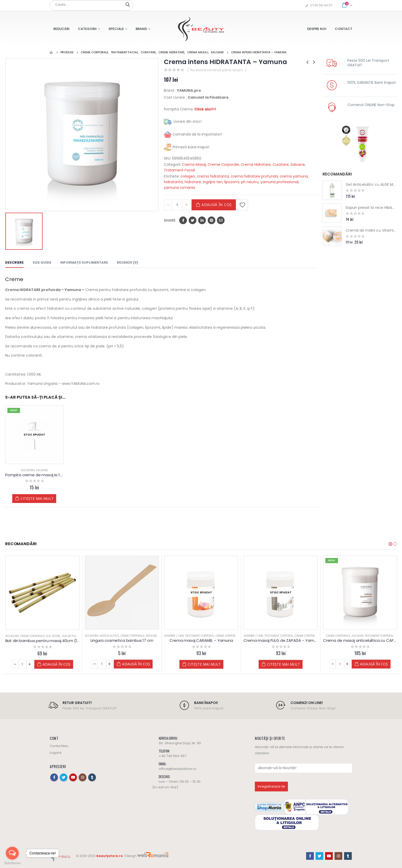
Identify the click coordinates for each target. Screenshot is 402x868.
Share (170, 220)
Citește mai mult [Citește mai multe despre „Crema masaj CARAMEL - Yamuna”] (279, 664)
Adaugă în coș (217, 205)
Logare (56, 753)
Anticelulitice (185, 636)
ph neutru (250, 182)
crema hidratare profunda (254, 176)
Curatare (281, 164)
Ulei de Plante (67, 636)
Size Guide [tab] (42, 262)
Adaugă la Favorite (242, 205)
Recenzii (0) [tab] (128, 262)
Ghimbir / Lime (249, 636)
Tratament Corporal (275, 636)
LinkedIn (202, 220)
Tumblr (92, 777)
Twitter (193, 220)
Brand (141, 29)
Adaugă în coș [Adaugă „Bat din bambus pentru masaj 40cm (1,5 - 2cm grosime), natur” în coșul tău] (52, 664)
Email (221, 220)
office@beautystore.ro (178, 769)
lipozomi (232, 182)
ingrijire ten (213, 182)
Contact (344, 29)
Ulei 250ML (49, 636)
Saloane (298, 164)
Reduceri (61, 29)
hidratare (193, 182)
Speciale (116, 29)
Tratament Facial (179, 170)
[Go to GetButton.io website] (12, 863)
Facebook (183, 220)
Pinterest (212, 220)
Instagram (83, 777)
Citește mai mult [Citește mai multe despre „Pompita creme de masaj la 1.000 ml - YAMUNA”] (37, 498)
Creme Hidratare (256, 164)
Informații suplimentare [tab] (84, 262)
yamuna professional (279, 182)
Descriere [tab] (14, 262)
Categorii (87, 29)
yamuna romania (179, 188)
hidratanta (173, 182)
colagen (188, 176)
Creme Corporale (223, 164)
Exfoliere (227, 636)
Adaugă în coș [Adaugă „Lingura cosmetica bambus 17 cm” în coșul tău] (211, 664)
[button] (390, 544)
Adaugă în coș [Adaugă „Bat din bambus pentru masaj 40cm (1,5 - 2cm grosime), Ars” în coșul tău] (132, 664)
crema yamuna (294, 176)
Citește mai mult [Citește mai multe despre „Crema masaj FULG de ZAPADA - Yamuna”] (359, 664)
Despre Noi (317, 29)
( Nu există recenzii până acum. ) (217, 70)
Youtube (73, 777)
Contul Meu (59, 746)
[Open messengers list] (12, 853)
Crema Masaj (194, 164)
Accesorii (28, 470)
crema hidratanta (213, 176)
